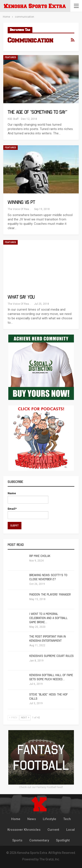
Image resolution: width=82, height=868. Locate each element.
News (32, 819)
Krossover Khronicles (24, 830)
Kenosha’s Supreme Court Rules (51, 656)
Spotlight (63, 840)
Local (71, 830)
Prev (13, 718)
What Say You (21, 297)
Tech (67, 819)
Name (28, 498)
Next (25, 718)
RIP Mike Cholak (40, 556)
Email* (28, 513)
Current (53, 830)
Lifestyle (50, 819)
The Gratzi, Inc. (50, 859)
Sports (17, 840)
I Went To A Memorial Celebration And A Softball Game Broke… (48, 618)
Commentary (39, 840)
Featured (10, 57)
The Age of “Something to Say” (37, 112)
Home (16, 819)
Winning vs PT (21, 202)
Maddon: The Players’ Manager (50, 595)
